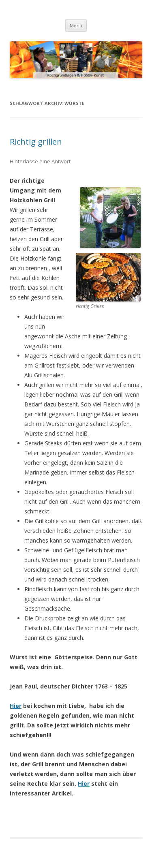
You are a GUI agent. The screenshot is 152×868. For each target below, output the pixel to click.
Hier (16, 706)
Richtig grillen (36, 142)
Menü (76, 25)
